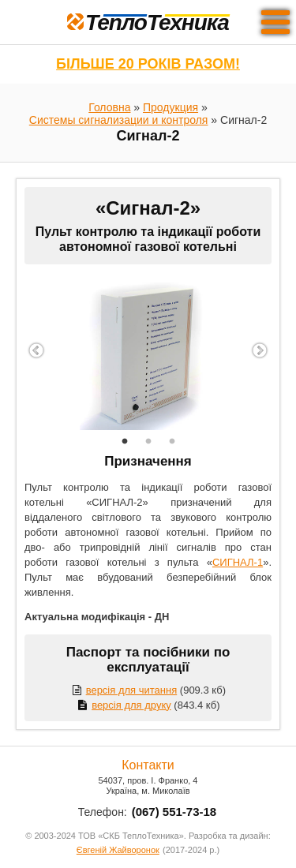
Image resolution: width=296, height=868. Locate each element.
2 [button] (148, 442)
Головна (109, 107)
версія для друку (123, 705)
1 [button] (125, 442)
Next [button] (260, 351)
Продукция (170, 107)
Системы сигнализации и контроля (119, 120)
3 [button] (172, 442)
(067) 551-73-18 (174, 812)
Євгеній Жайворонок (118, 850)
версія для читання (124, 690)
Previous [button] (36, 351)
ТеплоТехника (148, 22)
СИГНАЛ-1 (238, 562)
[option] (148, 351)
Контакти (148, 765)
